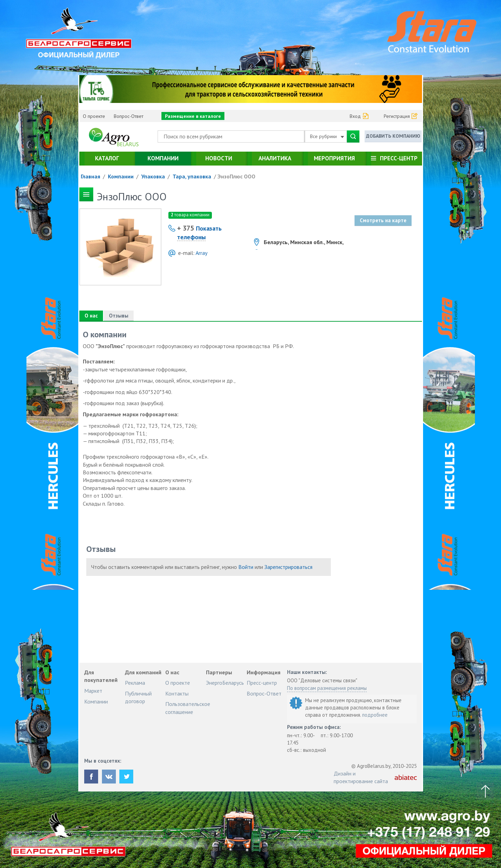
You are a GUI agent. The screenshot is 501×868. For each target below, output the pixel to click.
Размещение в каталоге (193, 116)
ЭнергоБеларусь (225, 683)
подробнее (375, 715)
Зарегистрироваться (288, 567)
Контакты (177, 693)
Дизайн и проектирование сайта (361, 777)
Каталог (107, 158)
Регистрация (397, 116)
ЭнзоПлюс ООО (236, 176)
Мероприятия (334, 158)
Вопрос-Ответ (129, 116)
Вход (355, 116)
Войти (246, 567)
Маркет (93, 691)
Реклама (135, 683)
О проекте (94, 116)
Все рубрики (327, 136)
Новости (219, 158)
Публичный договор (138, 697)
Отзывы (119, 316)
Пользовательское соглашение (188, 708)
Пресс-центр (399, 158)
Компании (163, 158)
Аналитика (275, 158)
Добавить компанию (393, 136)
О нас (91, 316)
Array (201, 253)
